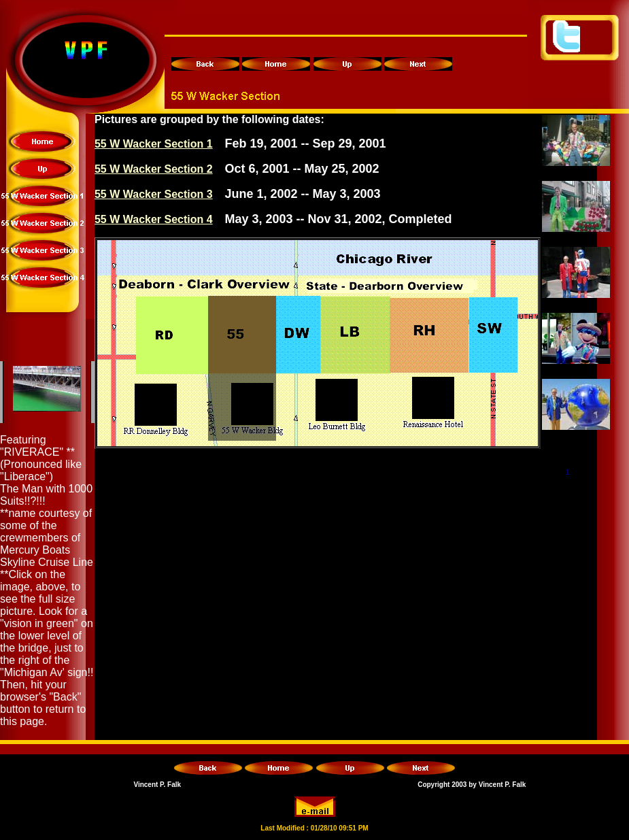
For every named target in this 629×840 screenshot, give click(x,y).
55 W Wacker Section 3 (154, 194)
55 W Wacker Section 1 (154, 144)
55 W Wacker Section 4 (154, 219)
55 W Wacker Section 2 (154, 169)
